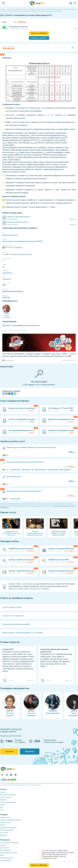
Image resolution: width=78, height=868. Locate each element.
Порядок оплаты (6, 822)
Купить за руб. (39, 33)
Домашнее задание (10, 235)
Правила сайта (5, 817)
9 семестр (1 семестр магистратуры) (17, 254)
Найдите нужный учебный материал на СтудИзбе (28, 589)
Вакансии (3, 835)
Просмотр (73, 219)
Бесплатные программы (8, 795)
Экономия (4, 800)
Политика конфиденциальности (11, 820)
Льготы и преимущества (8, 802)
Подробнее (30, 751)
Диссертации (5, 848)
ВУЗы (2, 855)
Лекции (3, 845)
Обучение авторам (6, 858)
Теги (2, 810)
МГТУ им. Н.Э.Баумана (12, 248)
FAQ (2, 807)
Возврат (3, 825)
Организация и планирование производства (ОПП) (22, 241)
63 (4, 267)
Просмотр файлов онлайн (9, 853)
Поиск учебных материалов (9, 843)
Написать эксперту (39, 38)
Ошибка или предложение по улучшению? (15, 331)
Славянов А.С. (7, 279)
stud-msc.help (8, 360)
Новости (3, 792)
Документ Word (7, 273)
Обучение (9, 751)
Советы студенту (6, 797)
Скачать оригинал (12, 219)
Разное (3, 805)
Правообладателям (7, 830)
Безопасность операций (8, 828)
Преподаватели (6, 850)
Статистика (4, 833)
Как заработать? (6, 860)
